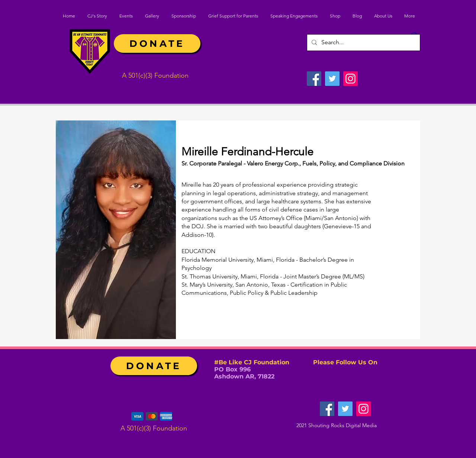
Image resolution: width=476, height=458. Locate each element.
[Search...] (363, 43)
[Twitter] (332, 79)
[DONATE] (157, 43)
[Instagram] (350, 79)
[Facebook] (314, 79)
